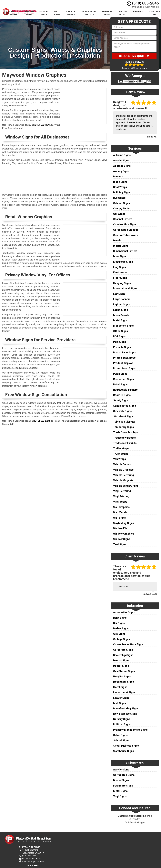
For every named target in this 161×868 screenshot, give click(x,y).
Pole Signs (120, 342)
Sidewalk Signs (122, 411)
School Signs (121, 740)
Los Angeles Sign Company (102, 838)
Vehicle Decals (122, 464)
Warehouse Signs (124, 751)
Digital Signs (121, 246)
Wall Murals (120, 512)
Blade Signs (120, 182)
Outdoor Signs (29, 13)
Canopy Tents (121, 208)
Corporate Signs (123, 650)
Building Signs (122, 192)
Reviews (138, 12)
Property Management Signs (130, 730)
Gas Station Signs (124, 671)
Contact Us (95, 848)
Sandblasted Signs (124, 406)
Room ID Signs (122, 395)
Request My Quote (134, 56)
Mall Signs (119, 703)
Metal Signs (120, 320)
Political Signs (122, 724)
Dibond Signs (121, 780)
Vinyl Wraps (120, 502)
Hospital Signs (122, 676)
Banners (118, 176)
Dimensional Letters (125, 251)
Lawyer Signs (121, 698)
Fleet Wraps (120, 272)
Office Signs (120, 331)
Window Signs (122, 539)
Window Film (121, 528)
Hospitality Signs (123, 682)
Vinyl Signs (57, 13)
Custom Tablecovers (126, 235)
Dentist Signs (121, 660)
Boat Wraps (120, 187)
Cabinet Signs (122, 203)
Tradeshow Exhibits (125, 443)
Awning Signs (121, 171)
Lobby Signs (120, 310)
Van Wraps (119, 459)
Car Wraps (119, 214)
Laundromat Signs (124, 692)
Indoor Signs (44, 13)
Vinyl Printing (121, 496)
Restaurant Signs (123, 379)
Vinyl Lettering (122, 491)
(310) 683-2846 (143, 3)
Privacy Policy (96, 842)
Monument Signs (123, 326)
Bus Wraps (119, 198)
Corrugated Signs (124, 775)
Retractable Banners (125, 390)
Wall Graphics (121, 507)
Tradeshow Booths (124, 438)
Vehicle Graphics (123, 470)
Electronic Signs (123, 262)
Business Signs (107, 13)
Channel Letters (123, 219)
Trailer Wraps (121, 448)
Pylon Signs (120, 374)
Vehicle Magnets (123, 480)
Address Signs (122, 166)
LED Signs (119, 294)
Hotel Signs (120, 687)
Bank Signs (120, 618)
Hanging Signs (122, 283)
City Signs (119, 634)
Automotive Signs (124, 612)
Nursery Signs (122, 719)
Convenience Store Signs (128, 644)
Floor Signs (120, 278)
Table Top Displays (124, 422)
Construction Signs (125, 224)
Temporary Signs (123, 427)
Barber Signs (121, 628)
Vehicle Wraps (71, 13)
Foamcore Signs (123, 786)
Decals (117, 240)
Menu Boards (121, 315)
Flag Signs (119, 267)
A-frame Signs (122, 155)
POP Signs (119, 336)
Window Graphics (124, 534)
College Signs (122, 639)
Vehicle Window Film (126, 486)
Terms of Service (98, 845)
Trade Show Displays (89, 13)
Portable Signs (122, 347)
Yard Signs (120, 544)
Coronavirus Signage (126, 230)
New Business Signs (125, 714)
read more (121, 129)
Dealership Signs (123, 655)
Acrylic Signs (121, 160)
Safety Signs (121, 400)
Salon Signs (120, 735)
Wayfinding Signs (124, 523)
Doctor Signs (121, 666)
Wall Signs (119, 518)
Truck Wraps (121, 454)
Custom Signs (122, 13)
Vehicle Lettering (124, 475)
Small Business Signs (126, 746)
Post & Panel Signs (124, 352)
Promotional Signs (124, 368)
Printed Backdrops (124, 358)
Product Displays (123, 363)
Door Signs (120, 256)
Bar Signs (119, 623)
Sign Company (12, 13)
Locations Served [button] (99, 852)
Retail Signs (120, 384)
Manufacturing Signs (126, 708)
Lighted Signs (122, 304)
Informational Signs (125, 288)
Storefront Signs (123, 416)
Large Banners (122, 299)
